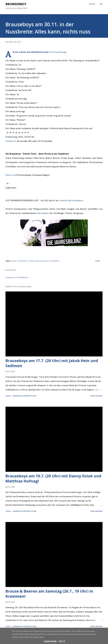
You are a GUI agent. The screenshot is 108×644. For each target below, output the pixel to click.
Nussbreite (11, 141)
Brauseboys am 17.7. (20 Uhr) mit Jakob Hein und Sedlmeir (52, 363)
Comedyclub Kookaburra (71, 200)
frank (32, 261)
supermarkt (55, 261)
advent (14, 261)
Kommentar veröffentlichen (17, 277)
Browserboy (16, 4)
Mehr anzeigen (97, 396)
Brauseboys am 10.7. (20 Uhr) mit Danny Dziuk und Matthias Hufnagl (53, 478)
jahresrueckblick (42, 261)
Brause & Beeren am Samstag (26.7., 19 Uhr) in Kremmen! (49, 594)
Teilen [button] (97, 261)
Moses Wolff (12, 175)
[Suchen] (92, 4)
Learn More (50, 641)
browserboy (23, 261)
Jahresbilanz (43, 213)
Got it (62, 641)
